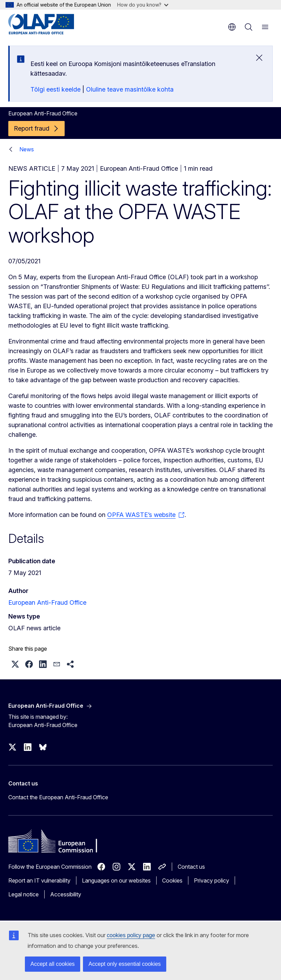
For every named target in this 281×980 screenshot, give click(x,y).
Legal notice (24, 894)
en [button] (232, 27)
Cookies (172, 880)
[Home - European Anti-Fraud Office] (50, 24)
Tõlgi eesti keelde (55, 89)
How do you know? (143, 5)
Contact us (191, 867)
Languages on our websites (116, 880)
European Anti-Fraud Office (47, 602)
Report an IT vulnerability (39, 880)
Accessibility (66, 894)
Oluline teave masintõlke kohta (130, 89)
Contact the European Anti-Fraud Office (58, 797)
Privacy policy (212, 880)
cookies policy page (131, 935)
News (27, 149)
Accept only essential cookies (125, 964)
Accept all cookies (53, 964)
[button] (15, 664)
